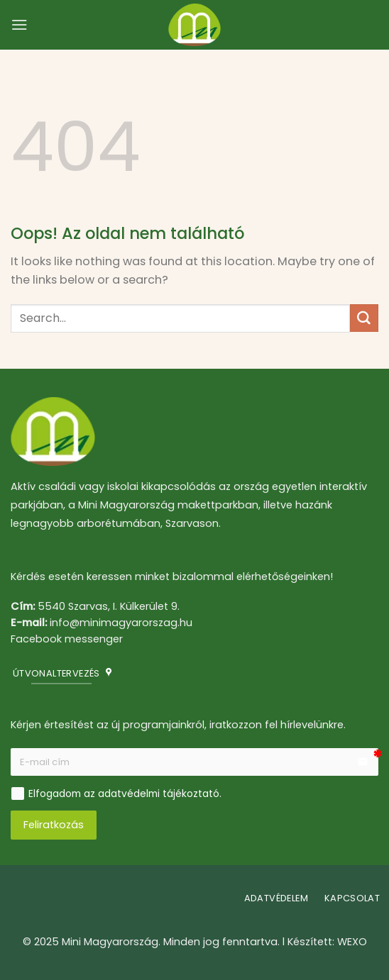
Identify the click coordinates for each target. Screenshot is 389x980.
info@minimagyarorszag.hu (121, 623)
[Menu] (20, 24)
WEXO (352, 942)
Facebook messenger (67, 639)
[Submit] (364, 318)
